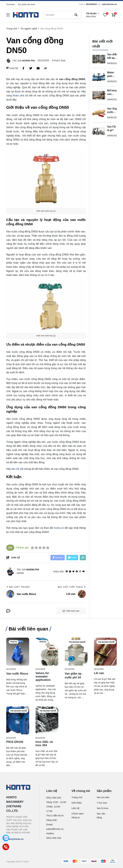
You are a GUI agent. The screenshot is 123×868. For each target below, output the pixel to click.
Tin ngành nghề (77, 642)
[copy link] (45, 68)
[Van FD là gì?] (99, 131)
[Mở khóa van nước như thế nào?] (99, 95)
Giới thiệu (77, 803)
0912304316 (91, 4)
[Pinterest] (77, 572)
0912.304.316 (54, 798)
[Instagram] (80, 572)
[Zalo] (6, 838)
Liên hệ (75, 808)
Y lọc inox (102, 803)
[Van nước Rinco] (18, 652)
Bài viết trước (18, 587)
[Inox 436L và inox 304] (47, 720)
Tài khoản (10, 4)
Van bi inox (103, 808)
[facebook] (67, 572)
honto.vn (59, 528)
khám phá (18, 96)
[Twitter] (73, 572)
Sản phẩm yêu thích (27, 4)
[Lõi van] (105, 652)
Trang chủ (77, 797)
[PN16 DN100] (18, 720)
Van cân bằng (101, 815)
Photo (14, 642)
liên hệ (15, 469)
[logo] (26, 15)
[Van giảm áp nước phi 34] (76, 652)
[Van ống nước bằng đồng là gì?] (99, 113)
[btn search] (76, 15)
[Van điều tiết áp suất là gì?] (99, 59)
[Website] (70, 572)
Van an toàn (103, 797)
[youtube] (84, 572)
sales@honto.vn (109, 4)
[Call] (6, 847)
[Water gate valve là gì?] (99, 77)
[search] (62, 15)
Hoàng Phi (28, 61)
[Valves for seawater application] (47, 652)
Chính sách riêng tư (78, 815)
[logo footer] (19, 788)
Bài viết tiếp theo (72, 587)
